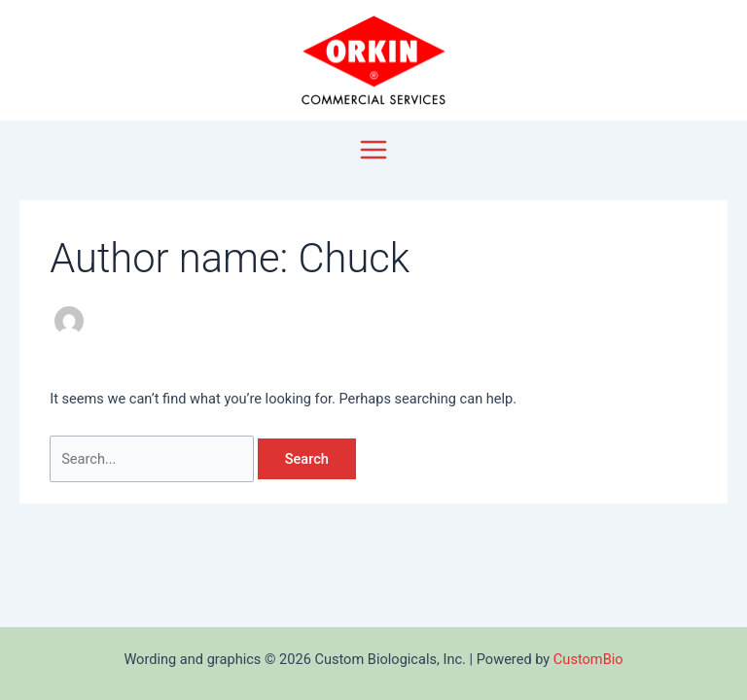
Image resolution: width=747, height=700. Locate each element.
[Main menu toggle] (373, 150)
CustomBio (588, 659)
